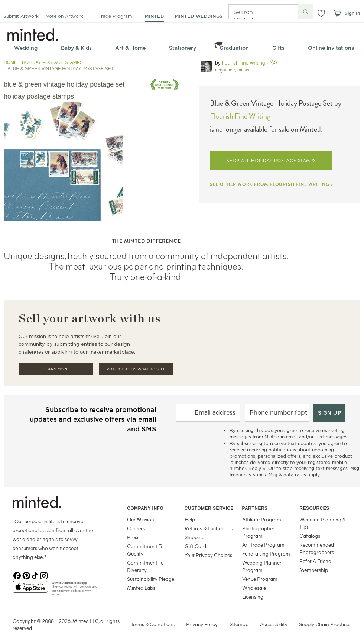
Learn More (56, 369)
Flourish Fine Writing (244, 63)
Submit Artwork (21, 16)
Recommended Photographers (317, 548)
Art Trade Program (263, 545)
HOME (10, 62)
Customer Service (209, 508)
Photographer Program (258, 532)
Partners (255, 508)
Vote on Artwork (65, 16)
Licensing (253, 597)
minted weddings (199, 16)
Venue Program (260, 579)
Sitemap (239, 624)
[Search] (253, 12)
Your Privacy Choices (208, 555)
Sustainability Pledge (151, 579)
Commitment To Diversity (145, 566)
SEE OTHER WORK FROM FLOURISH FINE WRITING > (271, 184)
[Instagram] (44, 575)
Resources (314, 508)
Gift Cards (196, 546)
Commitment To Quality (145, 550)
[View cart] (337, 13)
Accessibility (274, 624)
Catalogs (310, 536)
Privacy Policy (202, 624)
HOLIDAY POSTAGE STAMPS (52, 62)
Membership (314, 570)
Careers (136, 528)
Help (190, 519)
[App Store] (30, 590)
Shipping (195, 537)
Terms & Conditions (153, 624)
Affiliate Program (262, 519)
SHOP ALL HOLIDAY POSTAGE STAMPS (271, 161)
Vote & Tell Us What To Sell (136, 369)
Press (133, 537)
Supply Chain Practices (325, 624)
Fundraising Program (266, 554)
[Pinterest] (26, 575)
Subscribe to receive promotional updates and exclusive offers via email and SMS (93, 419)
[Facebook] (17, 575)
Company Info (145, 508)
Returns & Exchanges (209, 528)
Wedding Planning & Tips (323, 523)
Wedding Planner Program (262, 566)
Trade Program (115, 16)
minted (154, 16)
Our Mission (141, 519)
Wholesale (254, 588)
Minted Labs (141, 588)
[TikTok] (35, 575)
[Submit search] (306, 12)
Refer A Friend (315, 561)
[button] (321, 13)
